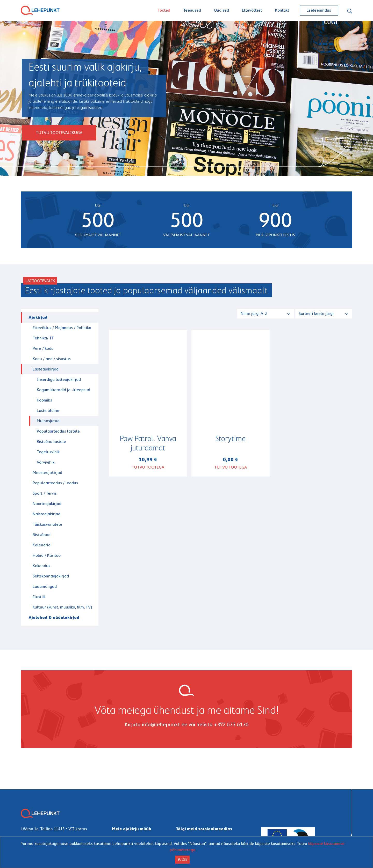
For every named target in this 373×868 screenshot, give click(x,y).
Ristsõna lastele (51, 442)
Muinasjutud (48, 421)
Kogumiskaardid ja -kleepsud (63, 390)
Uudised (221, 10)
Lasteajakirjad (46, 369)
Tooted (164, 10)
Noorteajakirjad (47, 504)
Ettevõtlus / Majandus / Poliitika (62, 328)
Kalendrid (42, 545)
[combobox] (266, 313)
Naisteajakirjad (46, 514)
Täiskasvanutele (47, 524)
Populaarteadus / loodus (55, 483)
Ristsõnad (42, 535)
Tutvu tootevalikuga (59, 133)
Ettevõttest (252, 10)
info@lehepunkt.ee (165, 724)
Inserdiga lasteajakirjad (59, 379)
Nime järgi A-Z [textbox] (254, 313)
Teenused (192, 10)
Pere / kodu (43, 348)
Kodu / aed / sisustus (52, 359)
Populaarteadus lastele (58, 431)
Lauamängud (45, 586)
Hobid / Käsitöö (47, 555)
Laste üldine (48, 410)
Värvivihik (46, 462)
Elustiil (39, 597)
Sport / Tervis (45, 493)
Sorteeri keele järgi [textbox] (316, 313)
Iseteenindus (319, 10)
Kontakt (282, 10)
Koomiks (44, 400)
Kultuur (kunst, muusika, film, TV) (62, 607)
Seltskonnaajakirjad (51, 576)
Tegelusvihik (48, 452)
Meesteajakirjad (47, 473)
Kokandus (41, 566)
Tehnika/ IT (43, 338)
